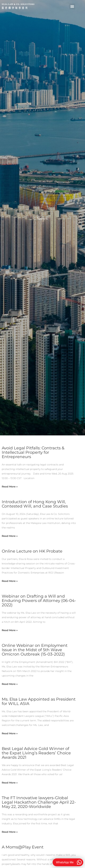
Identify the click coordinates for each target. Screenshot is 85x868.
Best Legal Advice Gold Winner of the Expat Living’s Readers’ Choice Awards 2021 (36, 753)
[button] (72, 6)
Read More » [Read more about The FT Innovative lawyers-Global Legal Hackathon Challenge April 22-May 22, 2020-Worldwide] (10, 832)
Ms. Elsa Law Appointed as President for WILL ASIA (39, 701)
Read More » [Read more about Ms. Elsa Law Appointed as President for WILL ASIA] (10, 733)
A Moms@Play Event (23, 847)
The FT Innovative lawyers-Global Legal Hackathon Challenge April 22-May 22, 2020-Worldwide (39, 802)
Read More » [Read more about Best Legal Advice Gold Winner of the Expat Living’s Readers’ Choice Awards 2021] (10, 783)
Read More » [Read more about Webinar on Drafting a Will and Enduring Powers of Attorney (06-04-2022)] (10, 630)
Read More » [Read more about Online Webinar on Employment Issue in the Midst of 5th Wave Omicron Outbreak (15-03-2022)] (10, 684)
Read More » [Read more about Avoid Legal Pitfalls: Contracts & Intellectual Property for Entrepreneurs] (10, 487)
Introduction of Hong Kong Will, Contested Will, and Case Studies (35, 504)
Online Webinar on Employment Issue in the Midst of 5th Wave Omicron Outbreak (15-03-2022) (35, 650)
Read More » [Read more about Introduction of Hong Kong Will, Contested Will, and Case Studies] (10, 536)
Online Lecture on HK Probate (32, 551)
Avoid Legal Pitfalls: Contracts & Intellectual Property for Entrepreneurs (33, 452)
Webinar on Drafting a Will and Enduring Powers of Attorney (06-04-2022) (39, 601)
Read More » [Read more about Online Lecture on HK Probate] (10, 581)
